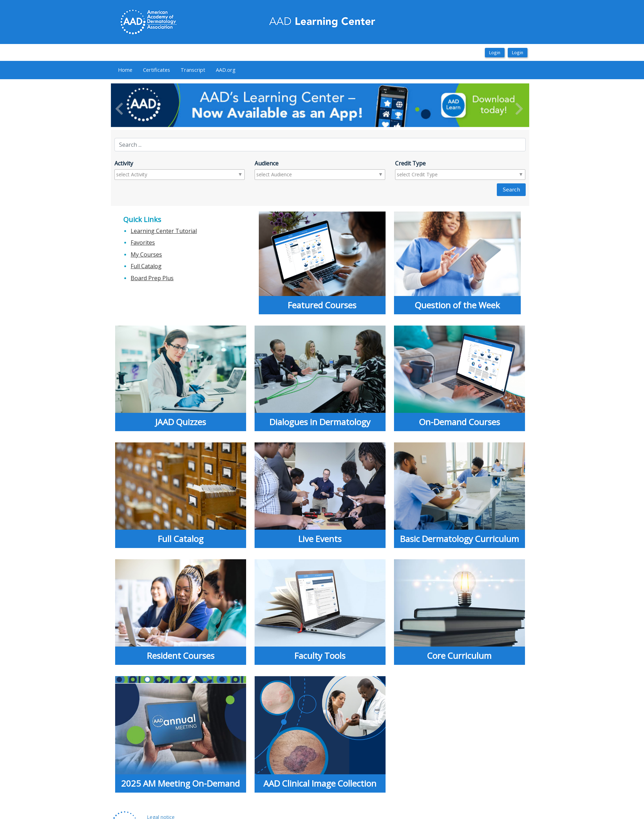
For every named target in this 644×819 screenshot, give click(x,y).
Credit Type (410, 163)
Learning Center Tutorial (164, 231)
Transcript (193, 70)
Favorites (143, 242)
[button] (142, 105)
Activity (124, 163)
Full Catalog (146, 266)
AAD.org (226, 70)
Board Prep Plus (152, 278)
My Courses (146, 254)
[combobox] (144, 175)
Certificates (157, 70)
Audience (267, 163)
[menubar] (177, 70)
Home (125, 70)
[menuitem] (125, 70)
